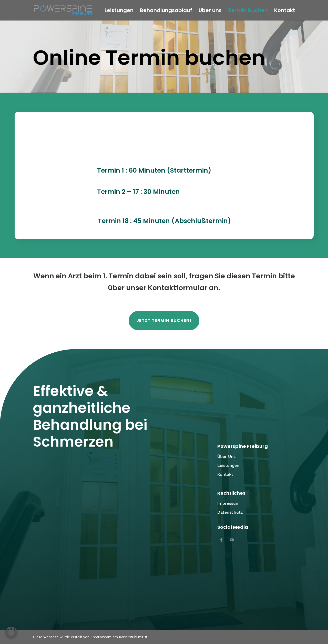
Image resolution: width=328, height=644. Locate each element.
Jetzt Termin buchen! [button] (164, 320)
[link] (63, 10)
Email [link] (75, 498)
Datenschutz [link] (230, 512)
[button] (221, 540)
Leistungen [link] (119, 11)
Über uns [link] (210, 11)
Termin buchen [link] (248, 11)
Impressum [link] (228, 503)
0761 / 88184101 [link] (160, 507)
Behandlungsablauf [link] (166, 11)
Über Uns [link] (226, 456)
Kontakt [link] (285, 11)
